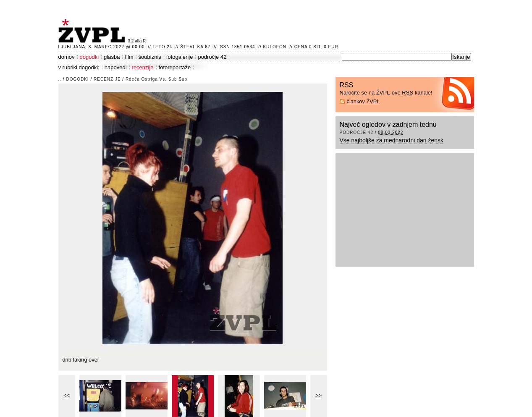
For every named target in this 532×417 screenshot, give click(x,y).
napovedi (116, 67)
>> (318, 395)
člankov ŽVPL (363, 101)
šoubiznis (150, 57)
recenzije (143, 67)
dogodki (89, 57)
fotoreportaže (175, 67)
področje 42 (212, 57)
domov (67, 57)
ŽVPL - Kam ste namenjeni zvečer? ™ (93, 31)
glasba (112, 57)
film (129, 57)
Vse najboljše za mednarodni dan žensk (392, 140)
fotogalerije (180, 57)
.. (60, 79)
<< (67, 395)
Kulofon (275, 47)
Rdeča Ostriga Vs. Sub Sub (156, 79)
